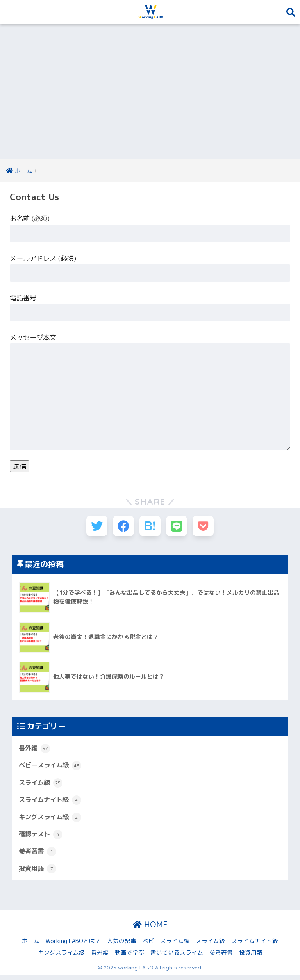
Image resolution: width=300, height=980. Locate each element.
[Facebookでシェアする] (121, 527)
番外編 (35, 751)
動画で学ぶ (129, 957)
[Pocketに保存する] (208, 527)
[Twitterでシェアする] (92, 527)
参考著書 (38, 855)
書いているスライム (177, 957)
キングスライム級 (52, 821)
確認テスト (42, 838)
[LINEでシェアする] (179, 527)
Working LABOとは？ (73, 945)
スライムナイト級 (52, 803)
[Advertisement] (150, 92)
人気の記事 (122, 945)
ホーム (31, 945)
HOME (150, 929)
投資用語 (38, 873)
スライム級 (42, 786)
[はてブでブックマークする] (150, 527)
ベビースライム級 (52, 768)
